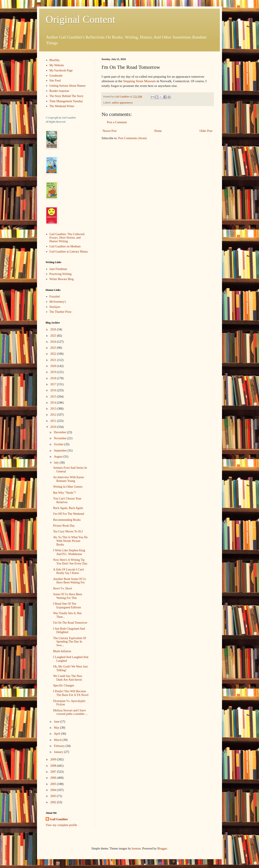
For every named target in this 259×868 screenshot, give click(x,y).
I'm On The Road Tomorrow (70, 623)
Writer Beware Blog (62, 279)
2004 (54, 790)
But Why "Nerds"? (64, 493)
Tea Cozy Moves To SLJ (68, 531)
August (59, 457)
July (57, 463)
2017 (54, 384)
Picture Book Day (64, 526)
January (59, 752)
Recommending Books (67, 520)
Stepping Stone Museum (139, 81)
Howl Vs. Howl (63, 588)
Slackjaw (55, 307)
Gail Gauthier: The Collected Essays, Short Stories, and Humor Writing (67, 238)
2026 (54, 329)
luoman (136, 849)
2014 (54, 403)
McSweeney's (58, 302)
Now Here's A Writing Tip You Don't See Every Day (70, 562)
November (61, 438)
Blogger (162, 849)
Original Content (80, 19)
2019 (54, 372)
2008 (54, 766)
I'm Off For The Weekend (69, 514)
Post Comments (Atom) (132, 138)
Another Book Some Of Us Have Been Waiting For (69, 581)
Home (158, 131)
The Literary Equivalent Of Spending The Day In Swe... (70, 642)
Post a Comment (117, 122)
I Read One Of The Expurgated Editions (67, 606)
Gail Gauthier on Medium (65, 246)
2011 (54, 421)
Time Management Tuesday (66, 101)
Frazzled (55, 297)
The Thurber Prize (60, 312)
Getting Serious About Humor (68, 86)
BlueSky (55, 60)
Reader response (59, 91)
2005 (54, 784)
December (60, 432)
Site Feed (55, 81)
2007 (54, 772)
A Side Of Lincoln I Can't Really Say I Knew (69, 571)
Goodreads (56, 76)
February (60, 746)
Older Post (206, 131)
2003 (54, 796)
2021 (54, 360)
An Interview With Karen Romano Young (69, 479)
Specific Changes (64, 685)
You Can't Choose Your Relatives (67, 500)
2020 (54, 366)
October (59, 444)
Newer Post (110, 131)
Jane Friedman (58, 269)
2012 (54, 415)
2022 (54, 354)
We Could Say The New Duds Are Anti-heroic (68, 678)
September (61, 451)
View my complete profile (61, 825)
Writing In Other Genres (68, 487)
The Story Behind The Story (66, 96)
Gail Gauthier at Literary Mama (69, 252)
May (57, 728)
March (58, 740)
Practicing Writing (61, 274)
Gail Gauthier (59, 819)
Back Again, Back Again (68, 508)
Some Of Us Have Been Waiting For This (68, 596)
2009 (54, 759)
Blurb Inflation (62, 651)
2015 (54, 397)
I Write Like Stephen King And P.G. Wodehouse (69, 552)
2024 (54, 342)
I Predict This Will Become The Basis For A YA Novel (71, 693)
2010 (54, 427)
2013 (54, 409)
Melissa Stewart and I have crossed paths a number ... (70, 712)
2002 (54, 802)
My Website (57, 65)
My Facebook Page (61, 70)
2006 (54, 778)
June (57, 722)
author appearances (122, 103)
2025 (54, 336)
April (57, 734)
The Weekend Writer (62, 106)
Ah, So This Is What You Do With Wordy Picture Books (70, 541)
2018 (54, 378)
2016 (54, 390)
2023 (54, 348)
